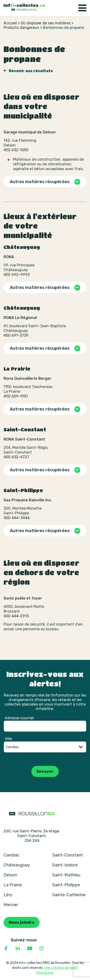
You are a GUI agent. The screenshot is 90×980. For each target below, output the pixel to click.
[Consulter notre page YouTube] (30, 949)
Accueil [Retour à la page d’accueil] (10, 23)
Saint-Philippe (66, 885)
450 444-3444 (17, 518)
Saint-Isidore (65, 865)
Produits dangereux (21, 28)
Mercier (11, 905)
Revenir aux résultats (31, 71)
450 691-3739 (16, 335)
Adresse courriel (19, 718)
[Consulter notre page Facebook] (6, 949)
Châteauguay (17, 865)
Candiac (12, 855)
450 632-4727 (16, 457)
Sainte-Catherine (69, 895)
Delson (10, 875)
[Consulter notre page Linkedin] (18, 949)
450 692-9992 (17, 275)
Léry (8, 895)
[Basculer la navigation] (82, 8)
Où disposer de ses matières (46, 23)
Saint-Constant (68, 855)
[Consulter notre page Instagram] (42, 949)
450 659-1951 (16, 396)
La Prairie (13, 885)
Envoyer (45, 771)
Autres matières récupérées (40, 182)
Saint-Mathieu (66, 875)
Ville (8, 739)
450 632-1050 (16, 150)
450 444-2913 (16, 616)
